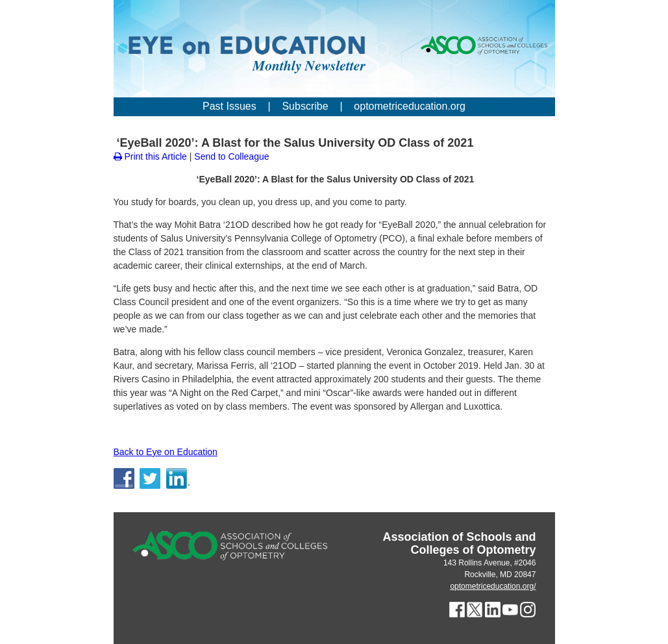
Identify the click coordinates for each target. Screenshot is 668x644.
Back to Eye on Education (166, 452)
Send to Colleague (231, 156)
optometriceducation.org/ (493, 586)
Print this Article (150, 156)
